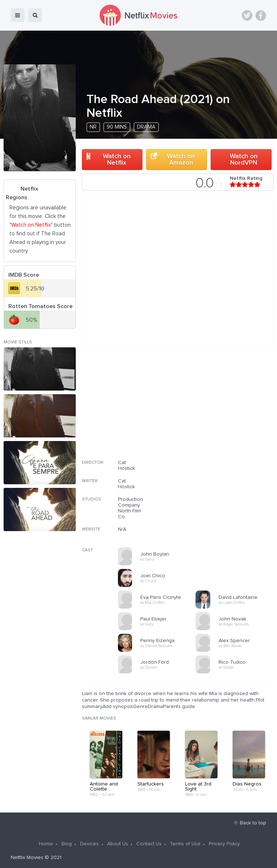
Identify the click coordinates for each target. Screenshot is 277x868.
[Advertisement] (219, 413)
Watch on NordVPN (244, 160)
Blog (67, 844)
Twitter (247, 15)
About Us (118, 844)
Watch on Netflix (117, 160)
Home (46, 844)
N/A (122, 529)
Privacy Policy (224, 844)
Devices (89, 844)
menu (18, 15)
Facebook (261, 15)
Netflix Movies (27, 858)
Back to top (253, 823)
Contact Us (149, 844)
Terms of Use (185, 844)
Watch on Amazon (181, 160)
